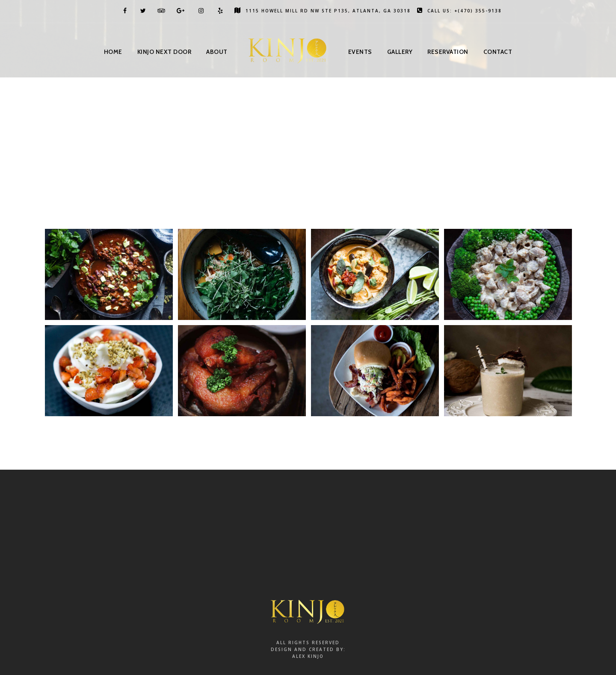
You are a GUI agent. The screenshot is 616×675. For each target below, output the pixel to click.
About (217, 52)
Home (113, 52)
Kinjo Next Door (164, 52)
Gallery (400, 52)
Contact (498, 52)
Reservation (448, 52)
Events (360, 52)
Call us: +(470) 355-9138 (459, 11)
